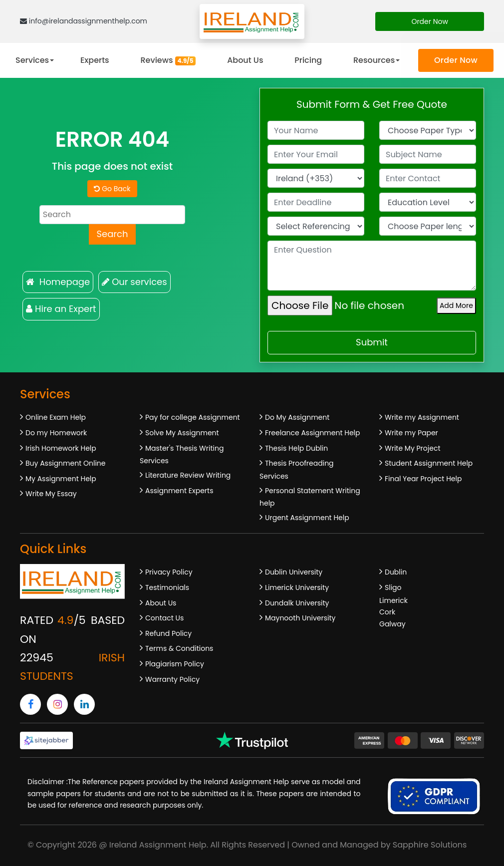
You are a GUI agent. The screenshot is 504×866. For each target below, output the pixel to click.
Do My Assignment (297, 417)
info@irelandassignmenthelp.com (84, 21)
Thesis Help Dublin (296, 448)
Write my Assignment (422, 417)
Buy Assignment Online (65, 463)
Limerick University (297, 587)
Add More (456, 305)
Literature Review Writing (188, 475)
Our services (134, 282)
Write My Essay (51, 494)
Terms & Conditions (179, 648)
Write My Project (413, 448)
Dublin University (294, 572)
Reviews (168, 60)
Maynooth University (300, 618)
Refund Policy (168, 633)
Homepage (58, 282)
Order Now (430, 21)
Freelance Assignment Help (313, 433)
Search (112, 234)
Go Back (112, 189)
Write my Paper (411, 433)
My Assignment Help (61, 479)
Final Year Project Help (423, 479)
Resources (374, 60)
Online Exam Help (56, 417)
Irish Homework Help (61, 448)
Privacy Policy (169, 572)
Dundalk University (297, 603)
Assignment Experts (179, 491)
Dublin (396, 572)
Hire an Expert (61, 309)
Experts (95, 60)
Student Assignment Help (429, 463)
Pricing (308, 60)
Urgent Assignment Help (307, 518)
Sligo (393, 587)
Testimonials (167, 587)
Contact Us (164, 618)
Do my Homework (56, 433)
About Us (245, 60)
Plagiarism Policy (175, 664)
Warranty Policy (172, 679)
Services (32, 60)
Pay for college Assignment (193, 417)
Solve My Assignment (182, 433)
